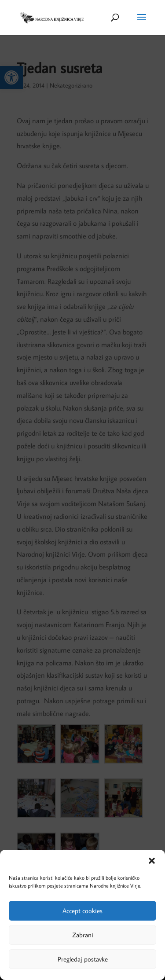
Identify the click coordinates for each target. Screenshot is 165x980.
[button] (152, 861)
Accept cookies (82, 911)
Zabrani (83, 935)
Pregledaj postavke (83, 959)
